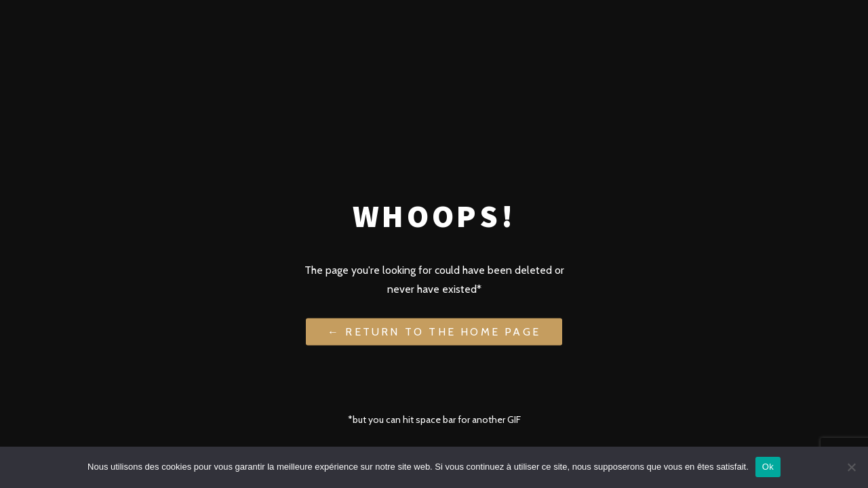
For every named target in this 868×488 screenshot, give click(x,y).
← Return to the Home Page (434, 331)
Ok (768, 467)
